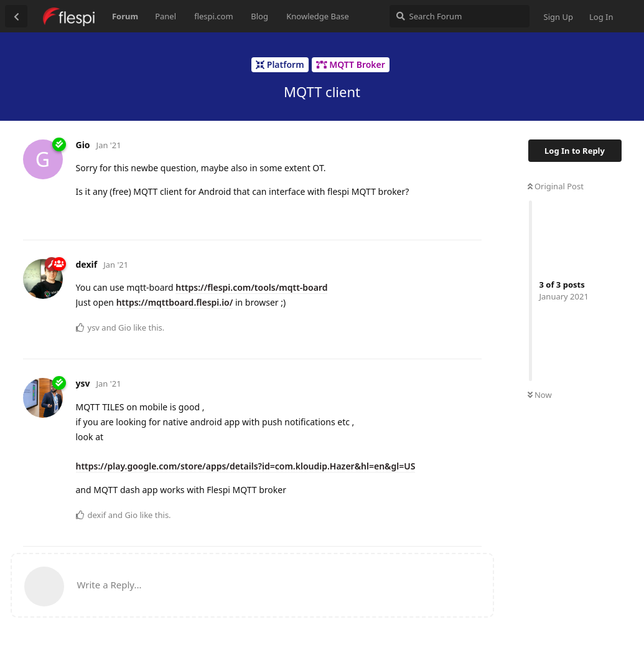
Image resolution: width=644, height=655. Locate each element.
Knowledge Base (318, 16)
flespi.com (213, 16)
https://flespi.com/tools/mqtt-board (251, 287)
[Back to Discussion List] (16, 16)
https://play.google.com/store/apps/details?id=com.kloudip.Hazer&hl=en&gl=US (246, 466)
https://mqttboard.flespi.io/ (175, 302)
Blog (259, 16)
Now (540, 395)
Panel (166, 16)
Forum (125, 16)
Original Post (556, 186)
